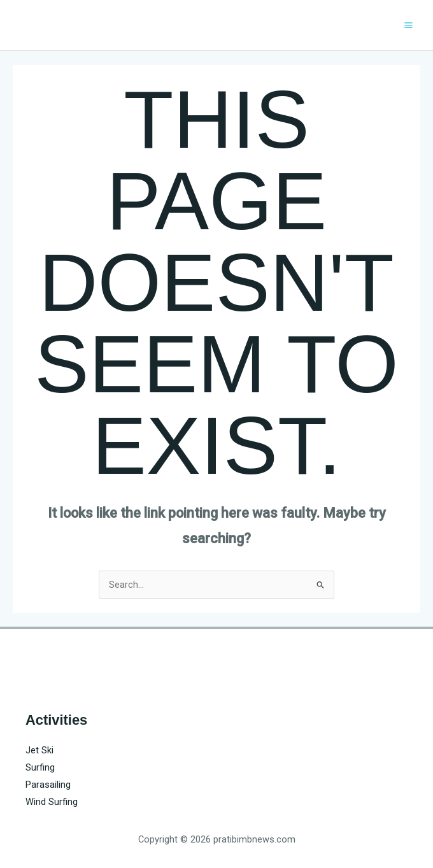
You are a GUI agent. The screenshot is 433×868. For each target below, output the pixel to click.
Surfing (40, 767)
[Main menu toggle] (408, 25)
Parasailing (48, 785)
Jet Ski (39, 750)
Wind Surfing (52, 802)
